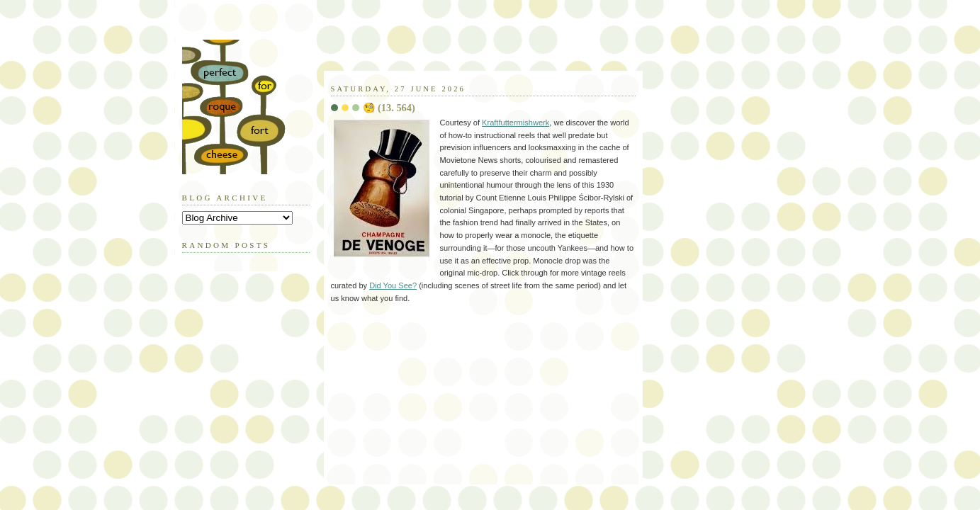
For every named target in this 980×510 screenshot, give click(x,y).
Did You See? (393, 285)
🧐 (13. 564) (389, 108)
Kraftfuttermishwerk (516, 123)
